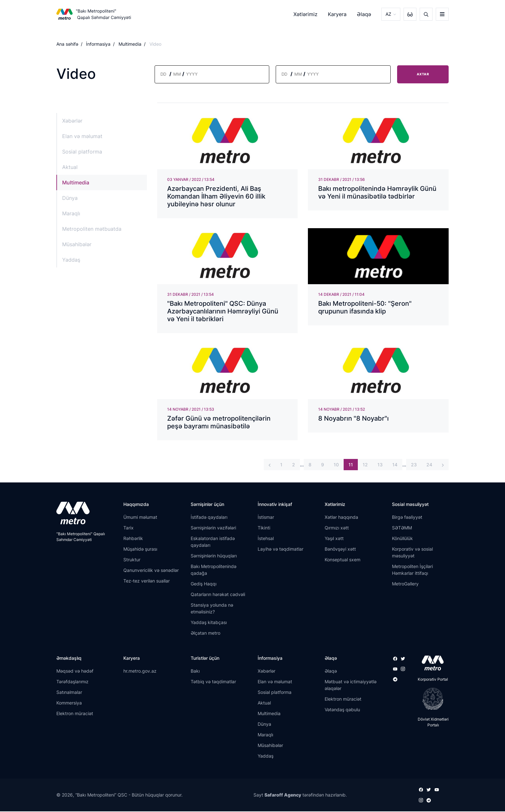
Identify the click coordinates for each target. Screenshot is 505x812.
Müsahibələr (77, 244)
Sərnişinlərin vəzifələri (213, 529)
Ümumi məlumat (140, 518)
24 (429, 466)
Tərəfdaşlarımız (72, 682)
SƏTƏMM (402, 529)
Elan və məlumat (82, 136)
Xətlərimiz (305, 14)
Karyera (337, 14)
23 (414, 466)
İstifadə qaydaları (209, 518)
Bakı (195, 672)
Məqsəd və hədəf (75, 672)
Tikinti (264, 529)
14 (395, 466)
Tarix (129, 529)
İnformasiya (98, 44)
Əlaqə (364, 14)
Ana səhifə (67, 44)
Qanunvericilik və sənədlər (151, 571)
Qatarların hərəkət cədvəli (218, 595)
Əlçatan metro (205, 634)
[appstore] (431, 664)
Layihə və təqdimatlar (281, 550)
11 (351, 466)
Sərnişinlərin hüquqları (214, 557)
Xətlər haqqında (341, 518)
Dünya (70, 198)
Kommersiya (69, 703)
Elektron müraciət (75, 714)
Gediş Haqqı (204, 585)
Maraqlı (71, 213)
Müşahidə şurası (140, 550)
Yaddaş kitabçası (209, 623)
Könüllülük (402, 539)
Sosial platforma (82, 152)
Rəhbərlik (133, 539)
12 (365, 466)
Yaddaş (71, 260)
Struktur (132, 560)
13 (380, 466)
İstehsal (266, 539)
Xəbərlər (72, 121)
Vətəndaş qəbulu (342, 710)
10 (336, 466)
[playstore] (431, 700)
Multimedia (130, 44)
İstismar (266, 518)
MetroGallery (405, 585)
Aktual (70, 167)
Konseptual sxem (343, 560)
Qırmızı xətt (337, 529)
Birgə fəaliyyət (407, 518)
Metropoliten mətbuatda (92, 229)
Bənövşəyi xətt (340, 550)
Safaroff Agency (283, 796)
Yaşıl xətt (334, 539)
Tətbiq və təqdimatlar (213, 682)
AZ (388, 14)
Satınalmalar (69, 693)
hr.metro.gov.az (140, 672)
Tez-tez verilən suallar (147, 582)
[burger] (442, 14)
